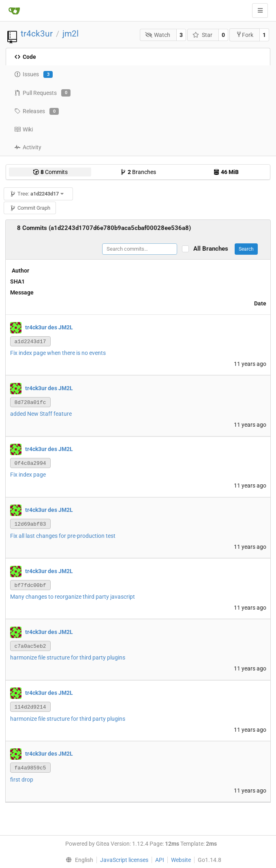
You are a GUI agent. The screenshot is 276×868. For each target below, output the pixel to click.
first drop (22, 780)
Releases (36, 112)
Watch (158, 35)
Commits (50, 172)
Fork (245, 35)
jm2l (71, 34)
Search (246, 249)
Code (25, 57)
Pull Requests (42, 93)
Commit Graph (30, 208)
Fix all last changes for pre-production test (63, 536)
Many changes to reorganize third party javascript (73, 597)
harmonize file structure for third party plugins (68, 657)
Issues (33, 75)
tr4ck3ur (37, 34)
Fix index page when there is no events (58, 353)
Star (202, 35)
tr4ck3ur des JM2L (49, 327)
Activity (28, 147)
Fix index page (28, 475)
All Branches (213, 249)
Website (181, 860)
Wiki (24, 129)
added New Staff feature (41, 414)
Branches (138, 172)
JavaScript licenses (124, 860)
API (160, 860)
